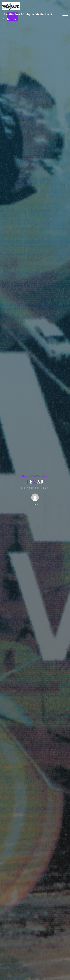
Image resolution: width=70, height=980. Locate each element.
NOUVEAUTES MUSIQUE (34, 476)
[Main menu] (65, 17)
